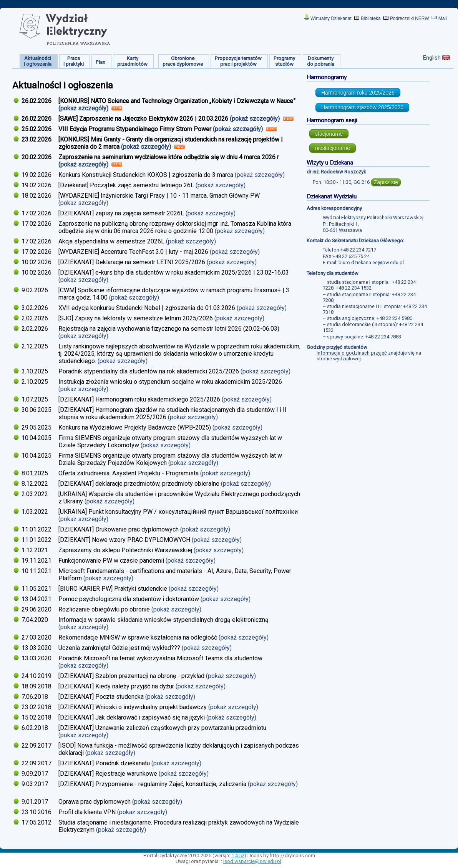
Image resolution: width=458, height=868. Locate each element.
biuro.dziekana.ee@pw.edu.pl (371, 262)
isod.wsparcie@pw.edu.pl (252, 861)
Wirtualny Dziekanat (331, 18)
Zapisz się (386, 182)
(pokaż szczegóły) (84, 108)
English (432, 58)
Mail (443, 18)
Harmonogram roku (358, 93)
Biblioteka (371, 18)
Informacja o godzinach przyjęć (352, 353)
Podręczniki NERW (410, 18)
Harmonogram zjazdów (362, 107)
